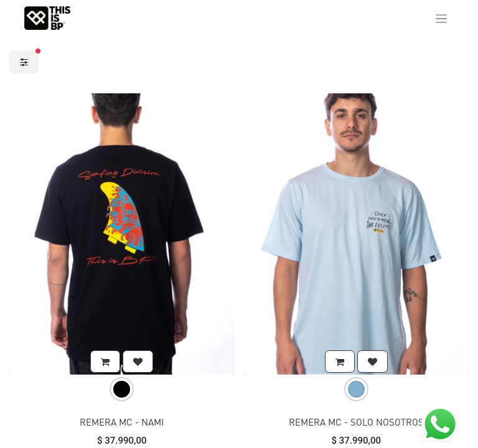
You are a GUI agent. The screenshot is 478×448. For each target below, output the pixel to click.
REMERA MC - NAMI (122, 422)
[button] (105, 362)
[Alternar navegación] (442, 18)
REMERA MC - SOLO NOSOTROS (356, 422)
